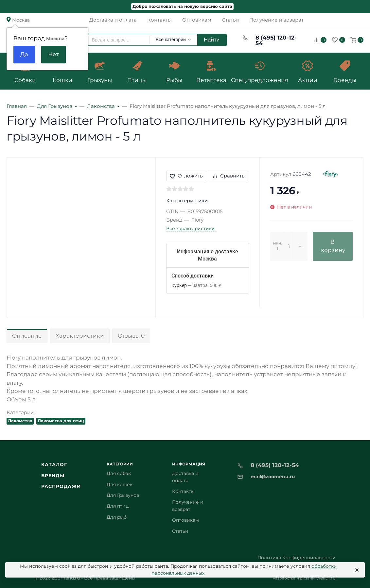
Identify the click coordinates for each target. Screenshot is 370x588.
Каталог (54, 464)
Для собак (119, 473)
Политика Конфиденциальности (297, 558)
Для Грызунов (123, 495)
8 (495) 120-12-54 (276, 40)
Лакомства (20, 421)
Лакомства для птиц (61, 421)
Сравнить (228, 176)
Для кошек (120, 484)
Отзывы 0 (131, 336)
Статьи (180, 531)
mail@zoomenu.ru (273, 477)
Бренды (53, 476)
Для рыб (117, 517)
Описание (27, 336)
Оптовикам (185, 520)
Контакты (183, 491)
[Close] (357, 570)
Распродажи (61, 486)
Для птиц (118, 506)
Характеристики (80, 336)
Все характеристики (191, 228)
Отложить (186, 176)
